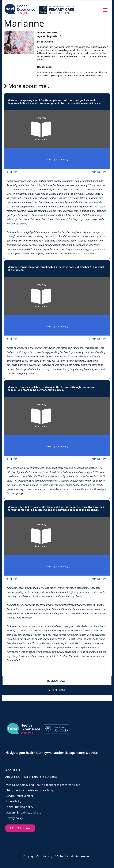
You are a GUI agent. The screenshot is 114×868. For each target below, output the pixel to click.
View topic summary (57, 160)
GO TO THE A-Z (20, 828)
